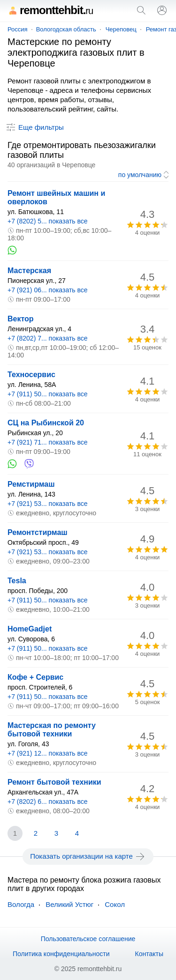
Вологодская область (66, 29)
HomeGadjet (30, 629)
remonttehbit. (50, 10)
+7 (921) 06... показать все (48, 290)
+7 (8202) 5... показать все (48, 221)
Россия (18, 29)
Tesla (17, 581)
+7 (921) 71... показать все (48, 442)
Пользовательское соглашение (88, 939)
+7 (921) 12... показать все (48, 753)
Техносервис (31, 375)
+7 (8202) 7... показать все (48, 338)
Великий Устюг (69, 904)
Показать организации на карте (88, 856)
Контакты (149, 954)
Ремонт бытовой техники (54, 782)
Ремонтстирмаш (38, 532)
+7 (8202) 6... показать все (48, 802)
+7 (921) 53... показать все (48, 504)
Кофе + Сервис (35, 677)
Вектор (21, 319)
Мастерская (29, 271)
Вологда (21, 904)
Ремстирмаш (31, 484)
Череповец (121, 29)
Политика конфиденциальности (61, 954)
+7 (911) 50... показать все (48, 394)
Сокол (115, 904)
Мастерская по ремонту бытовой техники (52, 730)
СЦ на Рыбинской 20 (46, 423)
